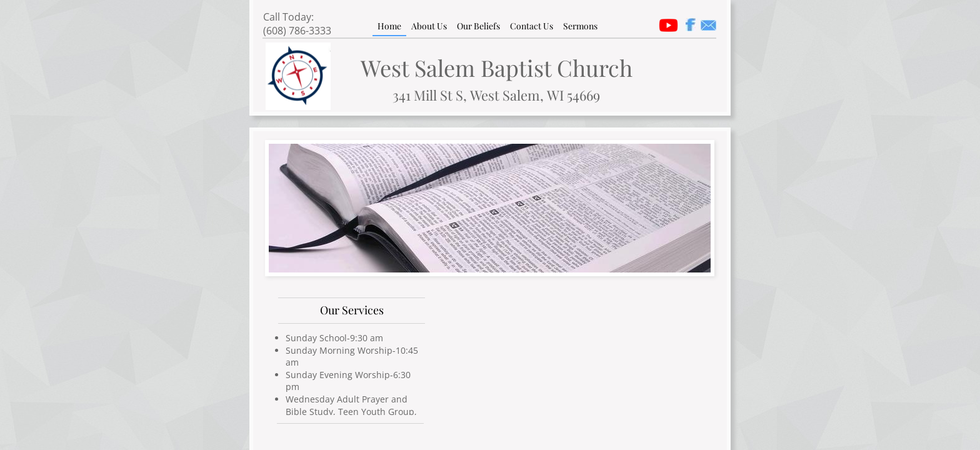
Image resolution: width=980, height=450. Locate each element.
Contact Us (532, 26)
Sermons (580, 26)
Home (389, 26)
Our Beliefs (478, 26)
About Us (429, 26)
